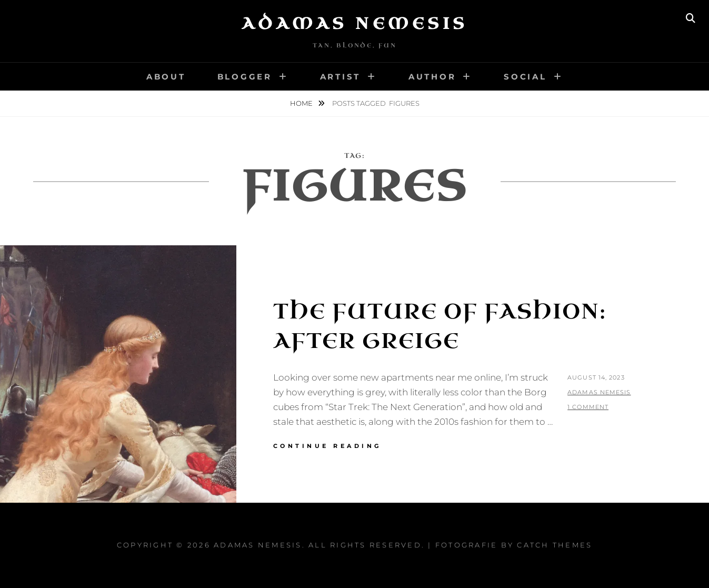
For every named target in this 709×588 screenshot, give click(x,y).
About (166, 77)
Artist (341, 77)
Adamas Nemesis (355, 24)
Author (432, 77)
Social (525, 77)
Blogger (245, 77)
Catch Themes (555, 545)
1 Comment (588, 407)
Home (302, 103)
